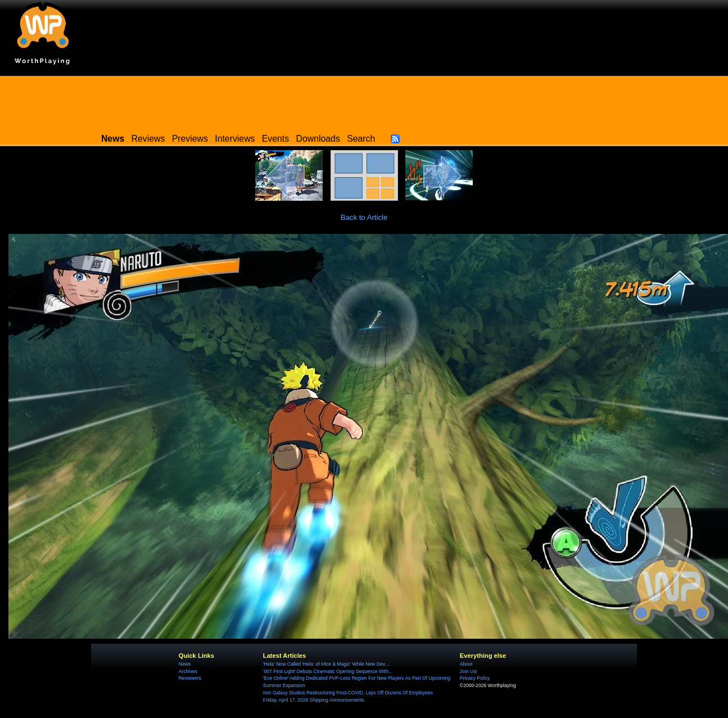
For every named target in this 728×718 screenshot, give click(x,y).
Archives (188, 671)
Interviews (235, 139)
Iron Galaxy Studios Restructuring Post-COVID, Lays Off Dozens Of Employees (348, 693)
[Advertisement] (364, 101)
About (466, 664)
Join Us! (469, 671)
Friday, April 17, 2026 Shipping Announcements (314, 700)
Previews (190, 139)
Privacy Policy (475, 678)
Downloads (318, 139)
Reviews (148, 139)
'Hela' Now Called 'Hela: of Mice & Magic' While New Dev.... (327, 664)
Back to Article (364, 217)
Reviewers (190, 678)
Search (361, 139)
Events (275, 139)
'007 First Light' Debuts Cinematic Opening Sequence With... (328, 671)
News (185, 664)
